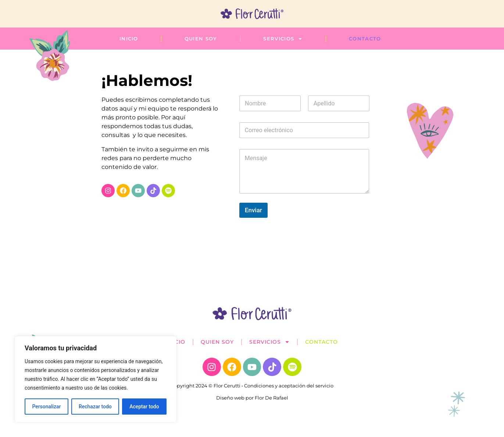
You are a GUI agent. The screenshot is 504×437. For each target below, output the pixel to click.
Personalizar (46, 407)
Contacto (365, 39)
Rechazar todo (95, 407)
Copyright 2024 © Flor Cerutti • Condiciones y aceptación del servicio (252, 386)
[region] (96, 379)
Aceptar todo (144, 407)
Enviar (253, 210)
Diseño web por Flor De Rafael (252, 398)
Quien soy (201, 39)
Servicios (283, 39)
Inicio (129, 39)
